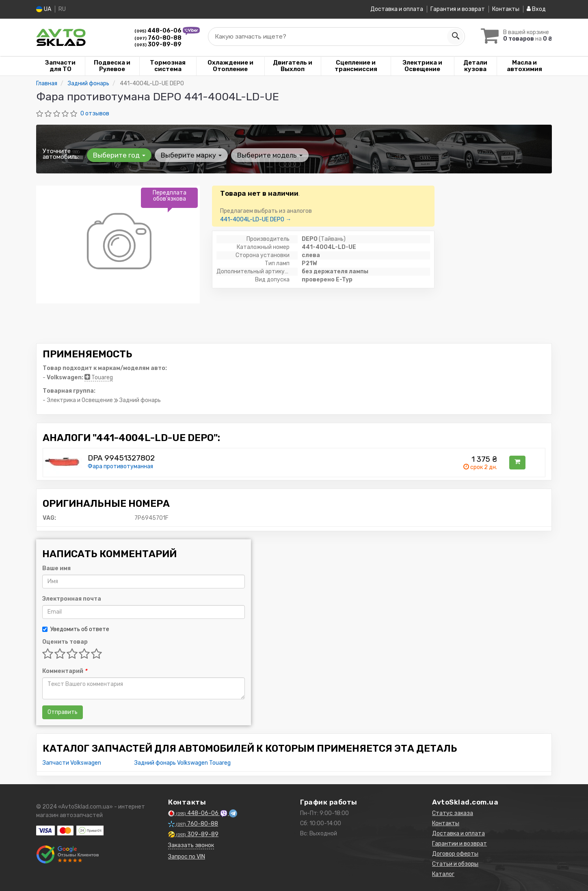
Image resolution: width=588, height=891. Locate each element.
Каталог (443, 874)
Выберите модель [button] (270, 155)
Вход (536, 9)
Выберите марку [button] (191, 155)
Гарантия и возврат (458, 9)
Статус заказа (453, 813)
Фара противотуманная (120, 466)
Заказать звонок (191, 845)
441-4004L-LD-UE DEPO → (256, 219)
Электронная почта (72, 598)
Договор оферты (455, 853)
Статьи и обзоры (455, 864)
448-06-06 (159, 30)
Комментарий (65, 671)
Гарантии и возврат (459, 843)
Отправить (63, 712)
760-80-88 (158, 38)
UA (44, 9)
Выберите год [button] (119, 155)
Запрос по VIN (187, 856)
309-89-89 (158, 44)
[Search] (455, 36)
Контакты (506, 9)
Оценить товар (65, 641)
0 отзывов (95, 113)
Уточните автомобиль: (61, 154)
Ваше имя (56, 568)
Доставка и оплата (397, 9)
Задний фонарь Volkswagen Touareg (183, 762)
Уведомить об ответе (76, 629)
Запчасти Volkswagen (72, 762)
